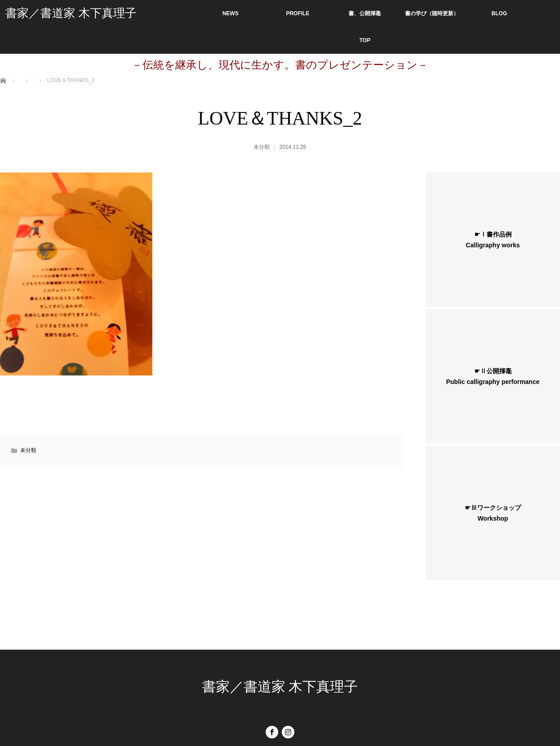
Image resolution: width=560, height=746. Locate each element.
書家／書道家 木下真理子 (71, 13)
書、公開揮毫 (365, 13)
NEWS (230, 13)
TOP (365, 40)
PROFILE (297, 13)
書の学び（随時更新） (432, 13)
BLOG (499, 13)
